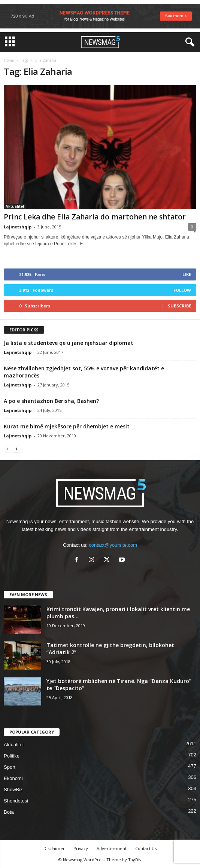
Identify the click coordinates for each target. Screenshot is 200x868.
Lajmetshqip (18, 227)
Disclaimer (54, 848)
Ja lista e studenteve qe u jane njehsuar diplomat (69, 343)
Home (9, 60)
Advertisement (112, 848)
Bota (9, 812)
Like (187, 274)
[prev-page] (7, 449)
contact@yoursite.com (113, 545)
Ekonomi (13, 778)
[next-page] (16, 449)
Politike (12, 756)
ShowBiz (13, 790)
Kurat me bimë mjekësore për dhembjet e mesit (67, 426)
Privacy (81, 848)
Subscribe (179, 306)
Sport (10, 767)
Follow (182, 290)
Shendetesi (16, 801)
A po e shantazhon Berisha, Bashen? (51, 401)
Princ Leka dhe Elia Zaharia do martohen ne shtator (95, 217)
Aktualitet (15, 206)
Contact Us (146, 848)
